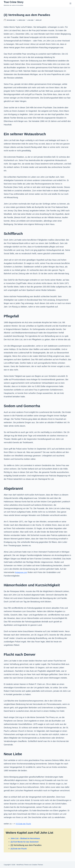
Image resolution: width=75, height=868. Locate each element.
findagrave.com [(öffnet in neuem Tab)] (22, 572)
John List (39, 20)
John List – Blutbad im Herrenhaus (27, 838)
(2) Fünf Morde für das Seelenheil (26, 842)
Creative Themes (37, 865)
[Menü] (70, 3)
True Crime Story (14, 2)
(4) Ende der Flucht (24, 824)
